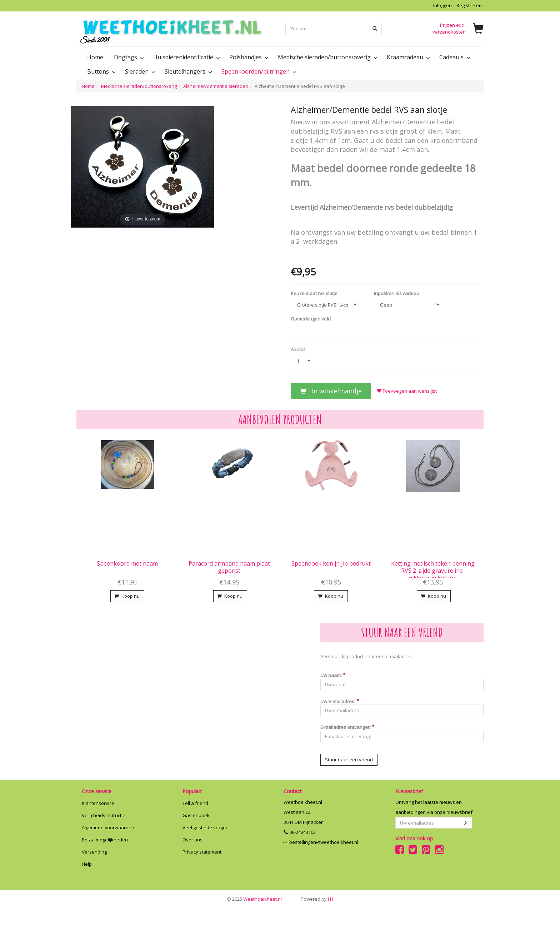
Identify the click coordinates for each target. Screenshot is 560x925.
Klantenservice (98, 803)
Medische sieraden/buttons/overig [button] (327, 57)
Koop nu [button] (127, 596)
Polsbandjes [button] (248, 57)
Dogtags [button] (128, 57)
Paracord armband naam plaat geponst (229, 567)
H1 (317, 899)
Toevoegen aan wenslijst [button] (407, 391)
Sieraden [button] (139, 71)
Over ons (192, 840)
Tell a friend (195, 803)
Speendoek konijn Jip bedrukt (331, 563)
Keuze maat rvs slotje (314, 293)
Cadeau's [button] (454, 57)
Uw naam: (333, 675)
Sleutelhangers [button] (188, 71)
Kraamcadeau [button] (408, 57)
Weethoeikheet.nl (254, 899)
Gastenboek (196, 815)
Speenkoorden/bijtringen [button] (258, 71)
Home (95, 57)
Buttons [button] (101, 71)
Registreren (469, 5)
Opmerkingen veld (311, 319)
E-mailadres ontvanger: (347, 727)
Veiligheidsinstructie (104, 815)
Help (87, 864)
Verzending (94, 852)
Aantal (298, 349)
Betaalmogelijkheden (105, 840)
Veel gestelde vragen (206, 827)
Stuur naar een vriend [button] (349, 760)
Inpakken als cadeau (397, 293)
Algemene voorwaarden (108, 827)
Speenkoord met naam (127, 563)
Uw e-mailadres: (340, 701)
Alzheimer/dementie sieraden (216, 86)
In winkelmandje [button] (331, 391)
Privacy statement (202, 852)
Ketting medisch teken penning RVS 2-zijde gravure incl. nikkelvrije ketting (433, 571)
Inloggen (442, 5)
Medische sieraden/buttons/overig (139, 86)
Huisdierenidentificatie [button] (186, 57)
